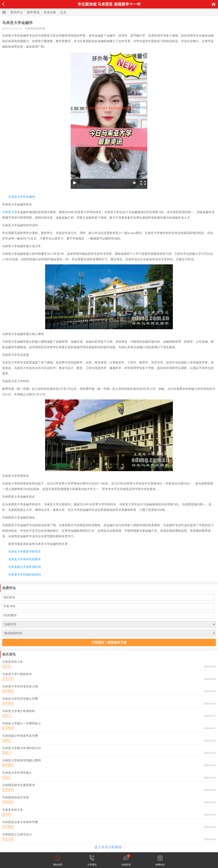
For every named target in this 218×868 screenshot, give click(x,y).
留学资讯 (33, 12)
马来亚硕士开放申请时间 (24, 567)
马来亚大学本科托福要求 (24, 559)
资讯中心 (17, 12)
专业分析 (50, 12)
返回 (3, 4)
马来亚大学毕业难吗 (22, 197)
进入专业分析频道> (109, 847)
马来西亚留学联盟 (35, 29)
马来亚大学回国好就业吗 (24, 575)
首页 (214, 4)
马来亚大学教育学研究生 (24, 552)
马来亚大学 (10, 212)
